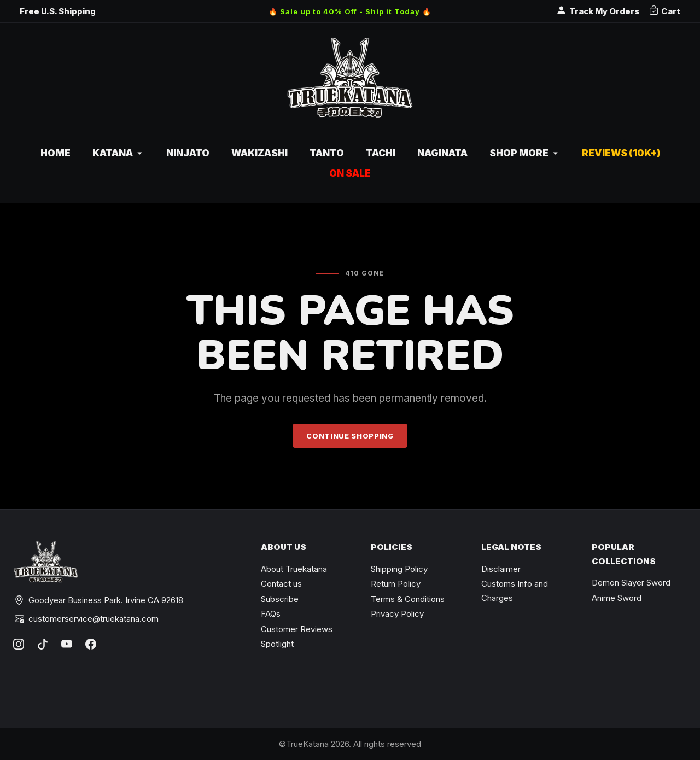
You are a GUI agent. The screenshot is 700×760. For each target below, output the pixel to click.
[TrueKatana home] (350, 83)
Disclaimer (501, 569)
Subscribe (280, 599)
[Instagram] (19, 644)
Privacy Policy (397, 614)
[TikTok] (43, 644)
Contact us (281, 584)
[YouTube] (67, 644)
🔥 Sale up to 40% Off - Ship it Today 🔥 (350, 11)
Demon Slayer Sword (631, 583)
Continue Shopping (350, 436)
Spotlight (277, 644)
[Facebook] (91, 644)
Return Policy (396, 584)
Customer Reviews (297, 629)
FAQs (271, 614)
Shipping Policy (399, 569)
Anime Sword (617, 598)
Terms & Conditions (408, 599)
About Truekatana (294, 569)
